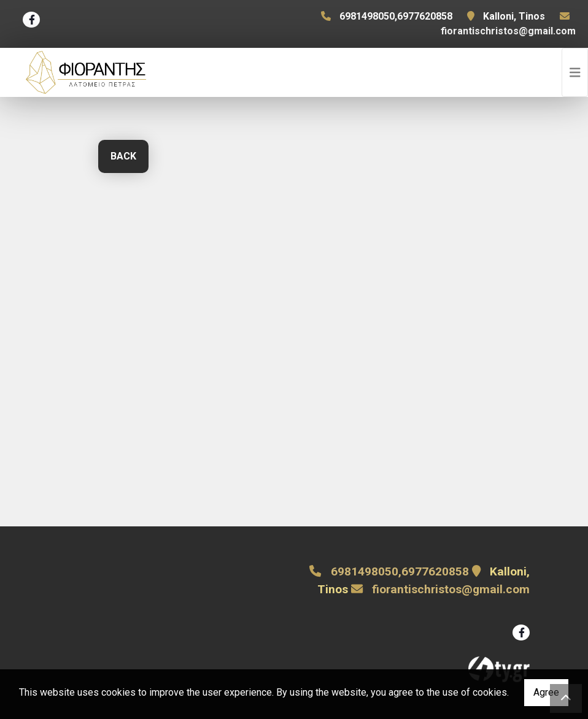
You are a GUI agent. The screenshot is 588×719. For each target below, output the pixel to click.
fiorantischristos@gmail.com (508, 31)
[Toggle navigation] (575, 72)
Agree (546, 692)
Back (123, 156)
